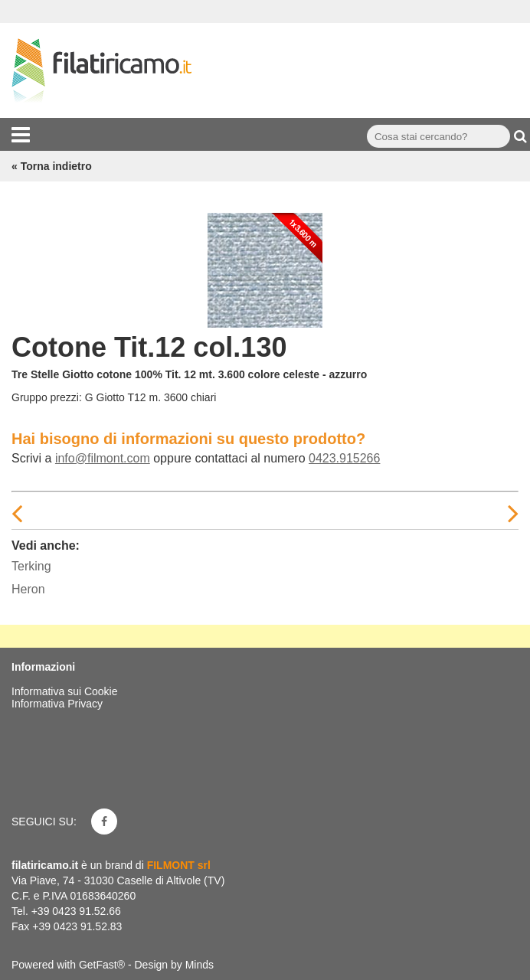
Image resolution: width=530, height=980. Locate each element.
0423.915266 (344, 458)
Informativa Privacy (57, 704)
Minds (200, 965)
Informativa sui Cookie (65, 691)
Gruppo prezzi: (47, 397)
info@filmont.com (103, 458)
